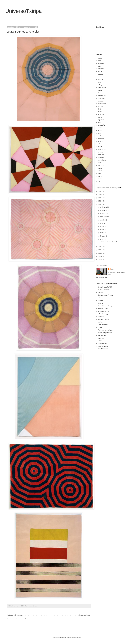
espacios (101, 101)
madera (100, 136)
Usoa (113, 269)
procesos (101, 155)
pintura (100, 152)
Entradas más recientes (15, 615)
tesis (99, 174)
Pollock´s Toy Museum (105, 333)
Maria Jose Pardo (104, 319)
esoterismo (102, 98)
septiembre (104, 217)
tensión (100, 168)
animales (101, 64)
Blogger (79, 638)
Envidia (100, 303)
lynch (100, 133)
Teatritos (101, 338)
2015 (100, 198)
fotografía (101, 115)
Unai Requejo (103, 344)
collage (100, 85)
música (100, 144)
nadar (100, 147)
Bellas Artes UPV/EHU (105, 287)
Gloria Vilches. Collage (105, 306)
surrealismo (102, 160)
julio (102, 223)
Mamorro (101, 317)
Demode (101, 293)
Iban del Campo (103, 309)
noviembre (104, 210)
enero (102, 239)
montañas (101, 139)
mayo (102, 230)
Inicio (51, 615)
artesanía (101, 69)
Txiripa (100, 341)
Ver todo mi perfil (102, 278)
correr (100, 90)
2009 (100, 256)
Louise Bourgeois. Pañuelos (23, 32)
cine (99, 82)
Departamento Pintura (105, 295)
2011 (100, 250)
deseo (100, 93)
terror (100, 171)
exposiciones (102, 104)
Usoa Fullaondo (103, 346)
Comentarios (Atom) (23, 619)
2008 (100, 260)
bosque (100, 80)
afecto (100, 58)
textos (100, 176)
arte (99, 66)
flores (100, 112)
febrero (103, 236)
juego (100, 117)
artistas (100, 74)
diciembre (104, 207)
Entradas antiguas (84, 615)
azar (99, 77)
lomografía (101, 125)
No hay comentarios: (31, 606)
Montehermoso (103, 325)
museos (100, 141)
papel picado (102, 149)
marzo (102, 233)
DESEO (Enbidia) (103, 290)
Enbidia (100, 301)
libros (100, 123)
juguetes (101, 120)
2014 (100, 201)
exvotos (100, 106)
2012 (100, 247)
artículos (101, 72)
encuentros (102, 96)
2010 (100, 253)
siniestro (101, 157)
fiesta (100, 109)
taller (100, 163)
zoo (99, 182)
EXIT (99, 298)
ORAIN (100, 327)
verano (100, 179)
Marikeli (101, 322)
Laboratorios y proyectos (106, 314)
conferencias (102, 88)
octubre (103, 214)
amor (100, 61)
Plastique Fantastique (105, 330)
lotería (100, 131)
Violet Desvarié (103, 349)
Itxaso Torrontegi (103, 311)
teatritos (101, 166)
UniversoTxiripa (24, 11)
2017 (100, 191)
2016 (100, 195)
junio (102, 226)
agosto (103, 220)
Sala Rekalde (102, 336)
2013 (100, 204)
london (100, 128)
